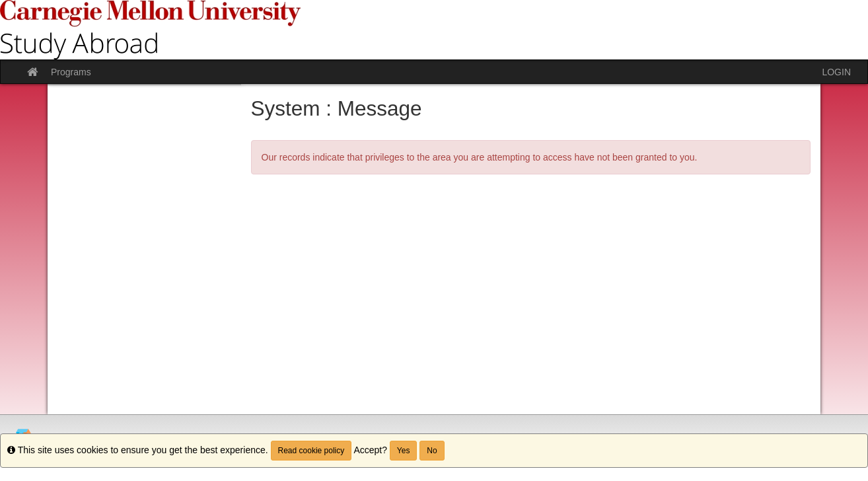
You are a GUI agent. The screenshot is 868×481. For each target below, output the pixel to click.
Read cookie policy (311, 451)
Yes (404, 451)
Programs (71, 72)
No (432, 451)
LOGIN (836, 72)
